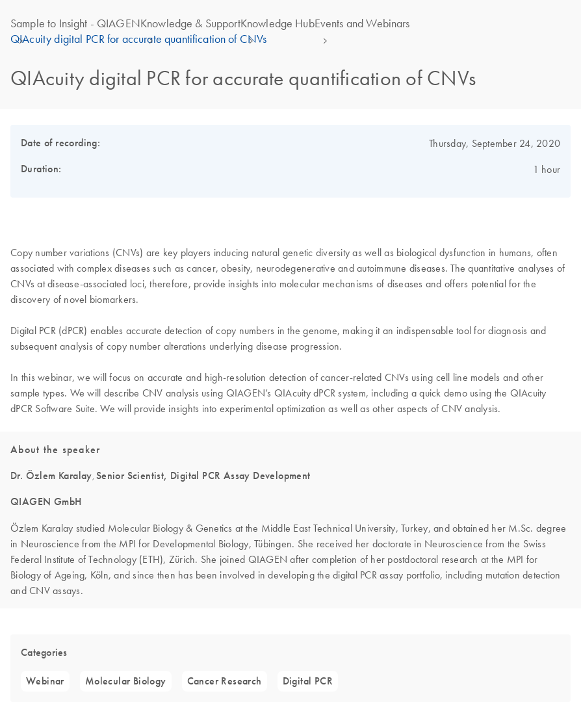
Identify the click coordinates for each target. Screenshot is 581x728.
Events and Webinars (362, 23)
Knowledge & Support (190, 23)
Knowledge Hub (278, 23)
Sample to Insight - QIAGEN (75, 23)
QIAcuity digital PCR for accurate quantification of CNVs (138, 39)
